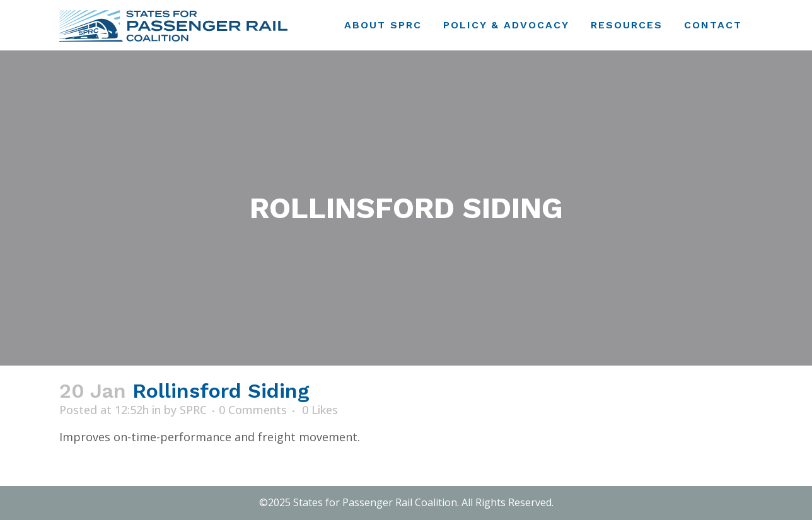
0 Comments (253, 410)
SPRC (193, 410)
